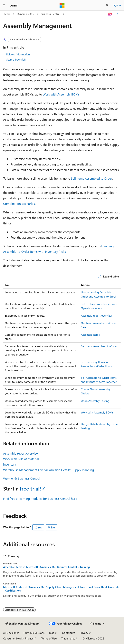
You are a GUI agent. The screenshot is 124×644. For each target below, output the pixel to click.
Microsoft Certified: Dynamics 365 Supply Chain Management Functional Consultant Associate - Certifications (61, 589)
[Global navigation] (4, 5)
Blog (52, 633)
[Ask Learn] (110, 14)
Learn (7, 14)
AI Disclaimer (11, 633)
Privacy (84, 633)
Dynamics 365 (25, 14)
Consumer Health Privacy (18, 638)
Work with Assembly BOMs (61, 94)
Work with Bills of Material (21, 459)
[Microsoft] (62, 5)
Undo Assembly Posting (95, 401)
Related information (18, 54)
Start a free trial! (16, 59)
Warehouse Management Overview (27, 470)
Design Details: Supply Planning (72, 470)
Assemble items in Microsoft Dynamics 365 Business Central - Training (46, 567)
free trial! (30, 488)
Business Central (50, 14)
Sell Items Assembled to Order (91, 178)
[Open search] (107, 5)
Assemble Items (90, 335)
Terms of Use (49, 638)
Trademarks (68, 638)
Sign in (117, 5)
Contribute (69, 633)
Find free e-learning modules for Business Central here (40, 498)
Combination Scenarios (19, 203)
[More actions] (117, 14)
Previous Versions (34, 633)
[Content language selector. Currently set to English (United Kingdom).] (23, 624)
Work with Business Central (22, 478)
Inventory (10, 464)
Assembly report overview (96, 316)
